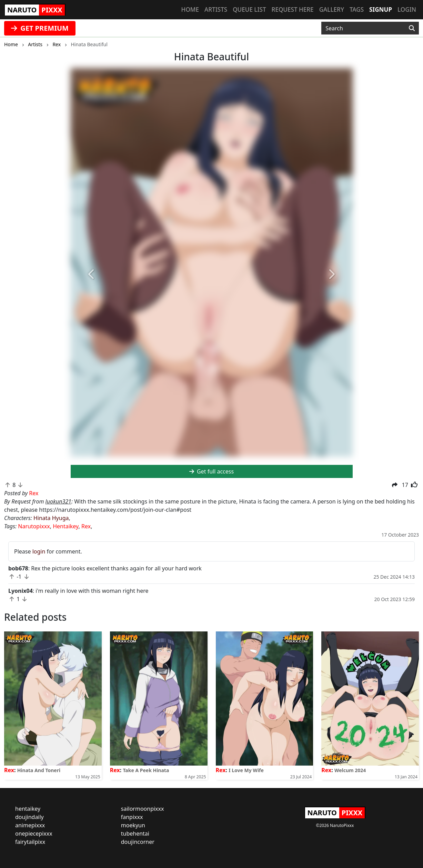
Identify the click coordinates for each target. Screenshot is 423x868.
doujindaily (29, 817)
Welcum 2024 (350, 770)
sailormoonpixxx (143, 809)
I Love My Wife (246, 770)
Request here (293, 9)
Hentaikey (66, 526)
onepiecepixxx (34, 834)
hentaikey (28, 809)
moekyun (133, 825)
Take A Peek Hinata (146, 770)
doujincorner (138, 842)
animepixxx (30, 825)
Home (190, 9)
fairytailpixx (30, 842)
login (39, 551)
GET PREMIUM (40, 28)
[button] (92, 275)
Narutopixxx (34, 526)
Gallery (332, 9)
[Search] (412, 28)
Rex (86, 526)
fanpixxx (132, 817)
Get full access (211, 471)
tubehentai (135, 834)
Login (407, 9)
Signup (381, 9)
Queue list (249, 9)
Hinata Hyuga (51, 518)
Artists (216, 9)
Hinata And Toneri (39, 770)
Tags (357, 9)
